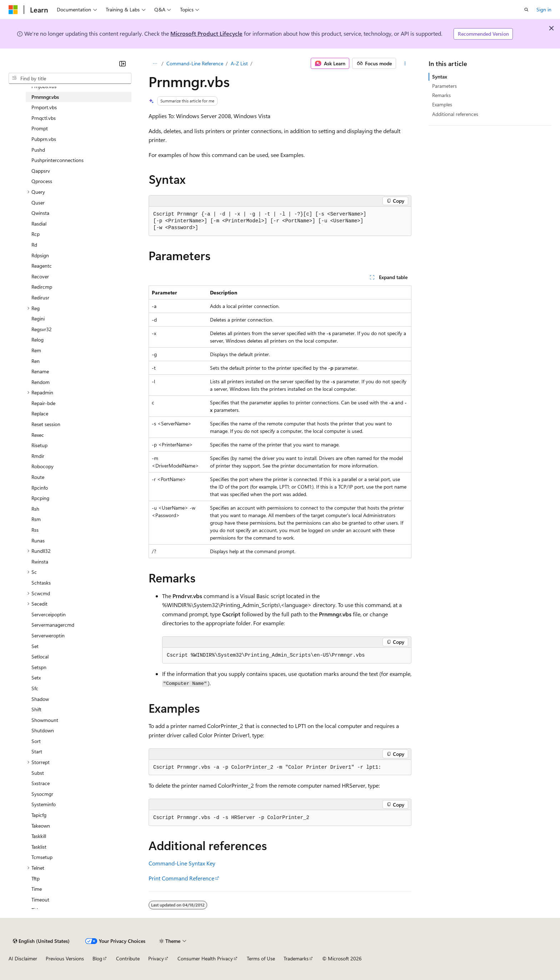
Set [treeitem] (35, 646)
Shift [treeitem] (36, 709)
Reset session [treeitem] (46, 424)
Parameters (444, 86)
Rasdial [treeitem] (39, 224)
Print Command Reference (181, 878)
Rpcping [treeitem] (40, 498)
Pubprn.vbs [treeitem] (44, 139)
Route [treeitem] (38, 477)
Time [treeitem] (37, 889)
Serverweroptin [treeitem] (48, 635)
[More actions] (405, 64)
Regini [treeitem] (38, 319)
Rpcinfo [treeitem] (40, 488)
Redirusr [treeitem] (40, 297)
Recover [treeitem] (40, 276)
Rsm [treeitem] (36, 519)
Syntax (440, 77)
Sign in (544, 9)
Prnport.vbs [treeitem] (44, 107)
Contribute (128, 958)
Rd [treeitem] (34, 245)
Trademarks (296, 958)
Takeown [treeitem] (41, 826)
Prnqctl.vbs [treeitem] (44, 118)
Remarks (441, 95)
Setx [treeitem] (36, 678)
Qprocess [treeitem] (42, 181)
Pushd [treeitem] (38, 150)
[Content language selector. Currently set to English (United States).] (41, 941)
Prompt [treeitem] (40, 128)
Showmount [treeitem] (45, 720)
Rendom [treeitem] (41, 382)
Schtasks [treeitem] (41, 583)
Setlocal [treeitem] (40, 656)
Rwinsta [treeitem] (40, 562)
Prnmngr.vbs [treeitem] (45, 97)
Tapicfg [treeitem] (39, 815)
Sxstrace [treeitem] (41, 783)
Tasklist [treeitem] (39, 847)
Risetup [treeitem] (39, 445)
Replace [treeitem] (40, 413)
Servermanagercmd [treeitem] (53, 625)
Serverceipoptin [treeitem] (49, 614)
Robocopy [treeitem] (42, 466)
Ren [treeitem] (36, 361)
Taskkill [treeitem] (39, 836)
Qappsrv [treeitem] (41, 171)
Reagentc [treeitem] (42, 266)
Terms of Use (261, 958)
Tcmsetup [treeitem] (42, 857)
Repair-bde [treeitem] (43, 403)
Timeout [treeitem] (40, 900)
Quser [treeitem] (38, 203)
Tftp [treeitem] (36, 878)
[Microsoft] (13, 10)
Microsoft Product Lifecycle (206, 33)
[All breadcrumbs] (155, 64)
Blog (97, 958)
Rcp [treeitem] (36, 234)
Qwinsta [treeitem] (40, 213)
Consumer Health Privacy (205, 958)
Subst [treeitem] (38, 773)
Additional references (455, 114)
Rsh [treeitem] (35, 509)
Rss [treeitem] (35, 530)
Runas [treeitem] (38, 540)
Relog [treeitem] (37, 340)
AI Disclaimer (23, 958)
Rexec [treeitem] (38, 435)
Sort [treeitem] (36, 741)
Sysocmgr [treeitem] (42, 794)
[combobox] (70, 79)
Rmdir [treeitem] (38, 456)
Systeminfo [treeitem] (44, 804)
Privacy (156, 958)
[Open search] (526, 10)
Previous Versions (65, 958)
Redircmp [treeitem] (42, 287)
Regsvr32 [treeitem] (42, 329)
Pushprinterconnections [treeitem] (57, 160)
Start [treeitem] (37, 751)
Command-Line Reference (195, 63)
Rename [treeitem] (40, 371)
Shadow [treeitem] (40, 699)
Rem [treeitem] (36, 350)
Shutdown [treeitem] (43, 730)
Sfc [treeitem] (35, 688)
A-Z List (239, 63)
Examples (442, 104)
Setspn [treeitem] (39, 667)
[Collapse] (122, 64)
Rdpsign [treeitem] (40, 255)
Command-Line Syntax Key (182, 863)
